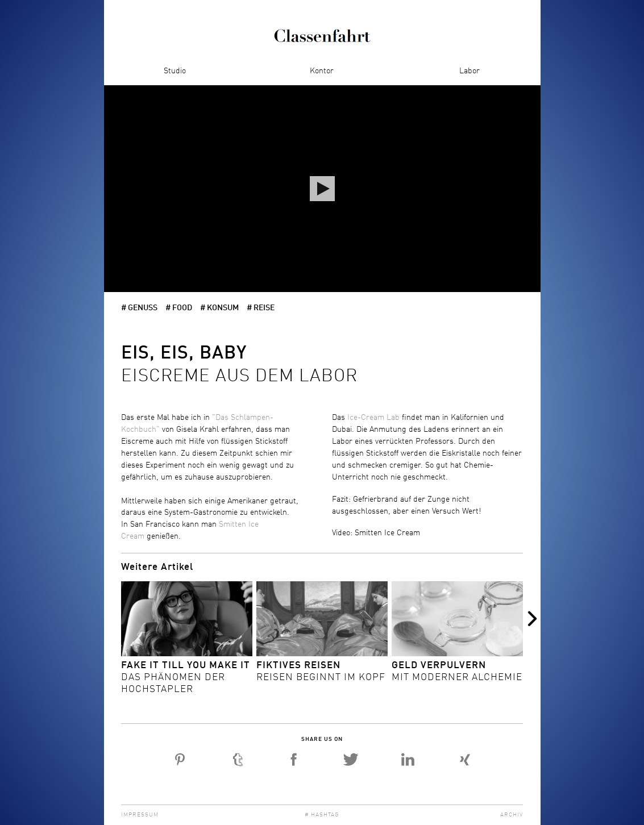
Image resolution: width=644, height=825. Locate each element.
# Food (179, 308)
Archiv (512, 815)
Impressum (140, 815)
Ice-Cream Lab (373, 418)
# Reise (261, 308)
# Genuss (139, 308)
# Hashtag (322, 815)
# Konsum (219, 308)
